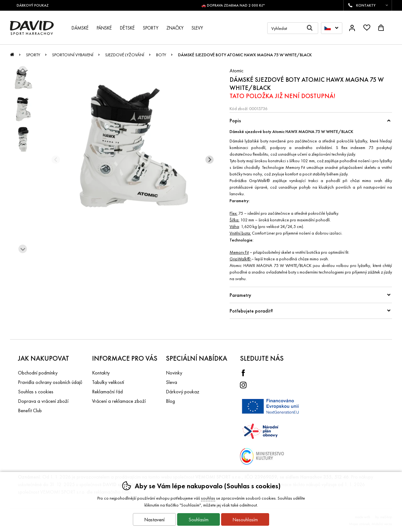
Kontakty (101, 373)
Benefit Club (30, 410)
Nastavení (154, 520)
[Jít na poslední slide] (23, 70)
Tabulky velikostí (108, 382)
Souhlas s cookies (36, 392)
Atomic (236, 71)
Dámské (80, 28)
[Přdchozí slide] (56, 160)
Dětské (127, 28)
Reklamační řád (107, 392)
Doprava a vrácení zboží (43, 401)
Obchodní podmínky (38, 373)
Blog (170, 401)
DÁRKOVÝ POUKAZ (35, 5)
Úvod (12, 56)
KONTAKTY (366, 5)
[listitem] (23, 79)
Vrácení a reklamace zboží (119, 401)
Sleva (171, 382)
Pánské (104, 28)
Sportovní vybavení (73, 55)
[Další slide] (23, 249)
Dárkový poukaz (183, 392)
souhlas (208, 498)
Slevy (197, 28)
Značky (175, 28)
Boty (161, 55)
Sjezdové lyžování (125, 55)
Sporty (33, 55)
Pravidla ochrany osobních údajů (50, 382)
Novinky (174, 373)
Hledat (312, 28)
